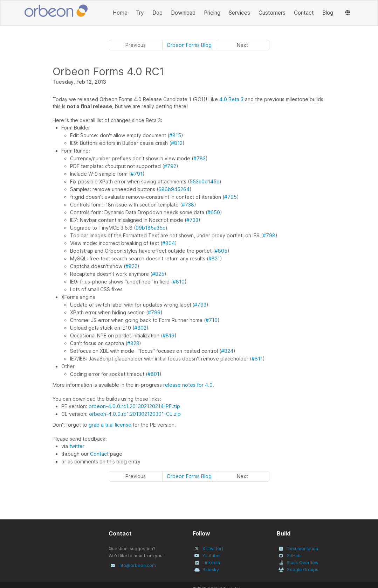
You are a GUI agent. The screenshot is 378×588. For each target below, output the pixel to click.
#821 (214, 258)
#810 (179, 282)
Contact (304, 13)
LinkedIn (211, 563)
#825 (158, 274)
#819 (169, 335)
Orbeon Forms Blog (189, 45)
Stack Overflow (303, 563)
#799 (154, 312)
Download (183, 13)
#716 (212, 320)
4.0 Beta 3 (231, 99)
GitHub (294, 556)
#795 (231, 197)
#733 (192, 220)
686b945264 (174, 189)
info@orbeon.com (137, 565)
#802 (140, 328)
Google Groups (303, 570)
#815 (175, 135)
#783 (200, 158)
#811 (257, 359)
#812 (177, 143)
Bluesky (211, 570)
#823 (133, 343)
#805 (221, 251)
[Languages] (348, 13)
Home (120, 13)
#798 (269, 235)
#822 (131, 266)
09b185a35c (150, 228)
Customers (272, 13)
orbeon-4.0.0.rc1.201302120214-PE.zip (134, 406)
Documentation (302, 549)
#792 (170, 166)
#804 (169, 243)
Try (140, 13)
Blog (328, 13)
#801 (153, 374)
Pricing (212, 13)
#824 (227, 351)
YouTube (211, 556)
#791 (137, 174)
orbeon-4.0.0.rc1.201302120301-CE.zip (135, 414)
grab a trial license (110, 425)
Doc (157, 13)
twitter (77, 446)
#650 (214, 212)
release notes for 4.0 (188, 385)
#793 (200, 305)
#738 (188, 205)
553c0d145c (204, 181)
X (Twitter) (213, 549)
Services (239, 13)
